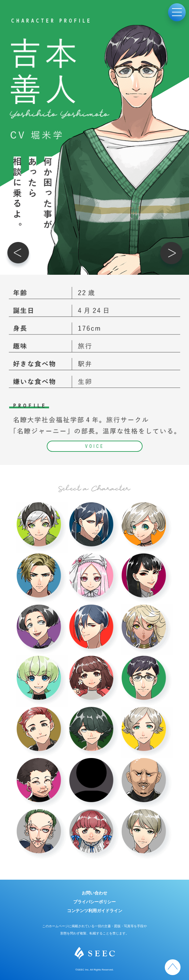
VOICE (95, 446)
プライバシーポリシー (94, 902)
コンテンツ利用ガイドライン (95, 911)
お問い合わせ (94, 893)
